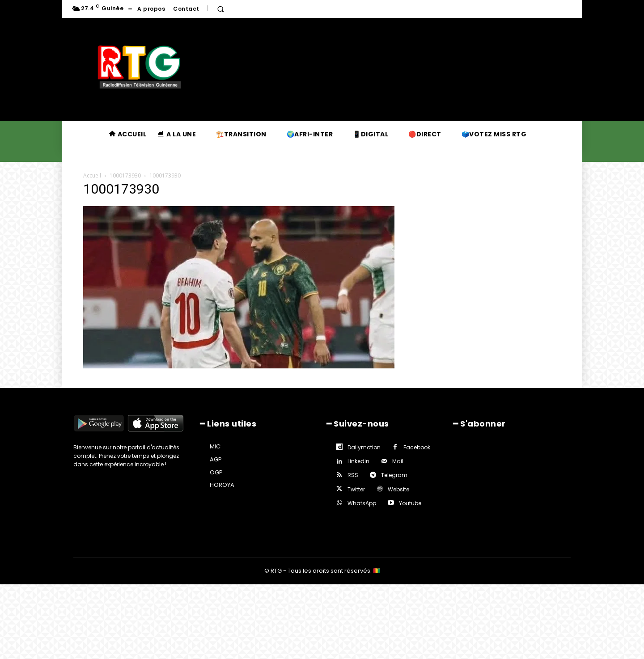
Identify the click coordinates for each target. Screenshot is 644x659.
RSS (353, 475)
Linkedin (358, 461)
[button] (220, 9)
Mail (398, 461)
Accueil (92, 175)
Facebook (417, 447)
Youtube (410, 503)
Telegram (394, 475)
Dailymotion (364, 447)
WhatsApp (362, 503)
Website (398, 489)
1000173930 (125, 175)
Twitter (356, 489)
